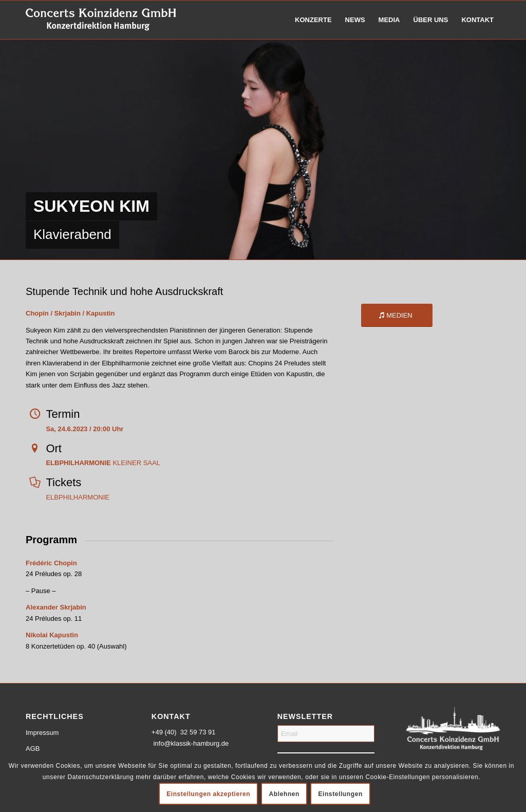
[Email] (326, 734)
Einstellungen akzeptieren (208, 794)
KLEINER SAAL (103, 463)
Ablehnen (284, 794)
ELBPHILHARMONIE (78, 497)
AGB (33, 749)
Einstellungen (340, 794)
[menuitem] (313, 20)
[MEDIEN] (397, 315)
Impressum (42, 733)
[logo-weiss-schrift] (101, 20)
